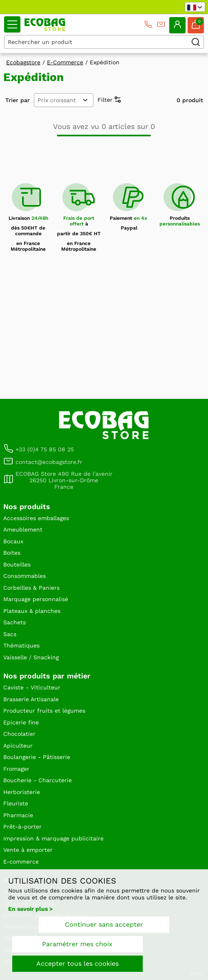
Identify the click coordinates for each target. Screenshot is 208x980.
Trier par (18, 100)
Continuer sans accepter (104, 924)
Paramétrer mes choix (77, 944)
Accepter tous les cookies (77, 964)
